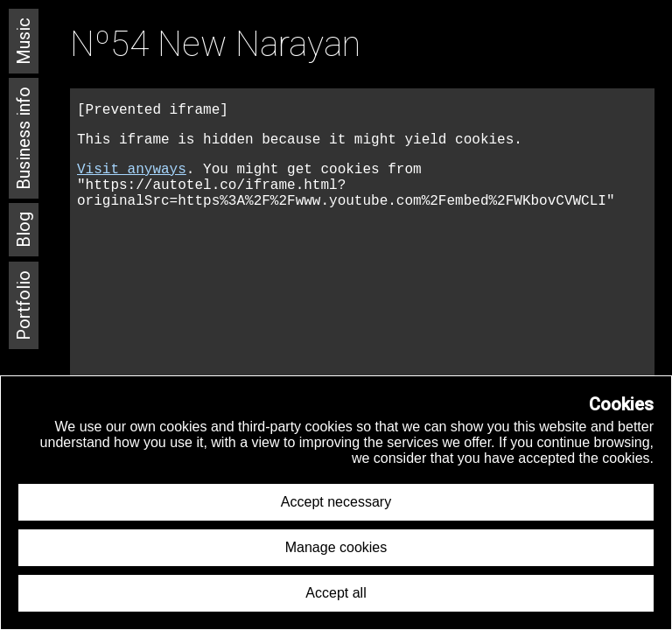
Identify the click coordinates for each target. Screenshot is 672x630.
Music (24, 41)
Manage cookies (336, 547)
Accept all (336, 593)
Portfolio (24, 305)
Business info (24, 138)
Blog (24, 230)
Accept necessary (336, 502)
